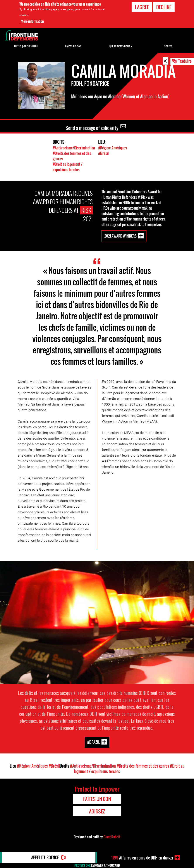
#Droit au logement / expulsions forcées (68, 167)
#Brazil (94, 742)
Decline (164, 7)
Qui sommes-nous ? (121, 46)
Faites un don (73, 46)
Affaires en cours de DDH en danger (142, 858)
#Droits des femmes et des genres (143, 766)
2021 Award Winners (120, 236)
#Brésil (103, 153)
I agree (142, 7)
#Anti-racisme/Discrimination (74, 148)
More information (32, 21)
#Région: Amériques (112, 148)
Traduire (185, 61)
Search (168, 46)
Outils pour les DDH (26, 46)
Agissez (97, 811)
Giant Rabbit (112, 837)
